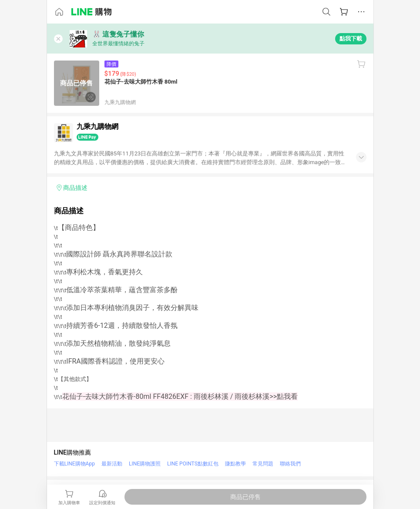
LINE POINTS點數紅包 (193, 464)
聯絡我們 (290, 464)
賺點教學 (235, 464)
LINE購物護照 (145, 464)
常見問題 (263, 464)
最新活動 (112, 464)
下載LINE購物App (74, 464)
